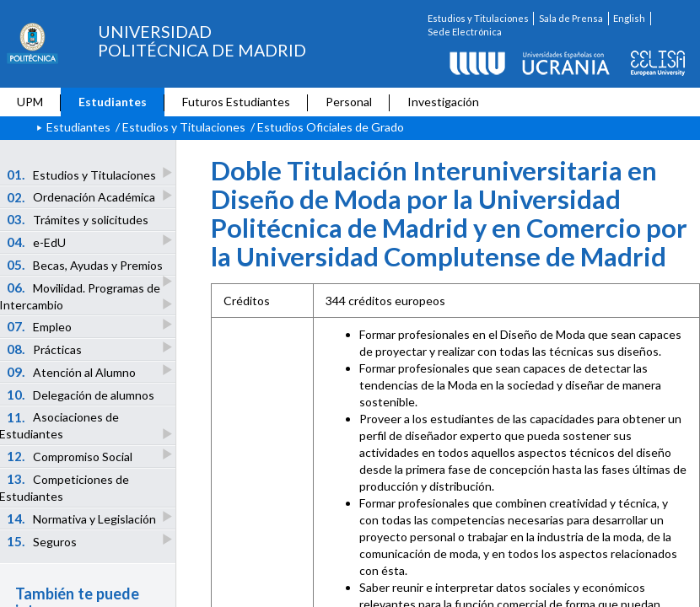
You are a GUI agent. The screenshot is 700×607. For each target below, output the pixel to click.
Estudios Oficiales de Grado (331, 127)
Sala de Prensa (571, 18)
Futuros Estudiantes (236, 102)
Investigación (443, 102)
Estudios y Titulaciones (478, 18)
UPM (30, 102)
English (629, 18)
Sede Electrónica (465, 32)
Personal (349, 102)
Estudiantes (113, 102)
